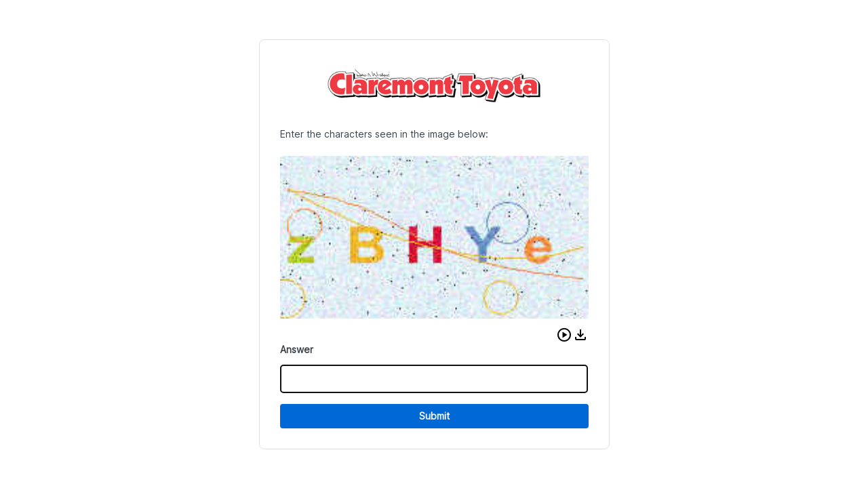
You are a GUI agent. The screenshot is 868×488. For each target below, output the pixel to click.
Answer (297, 349)
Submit (434, 416)
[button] (564, 335)
